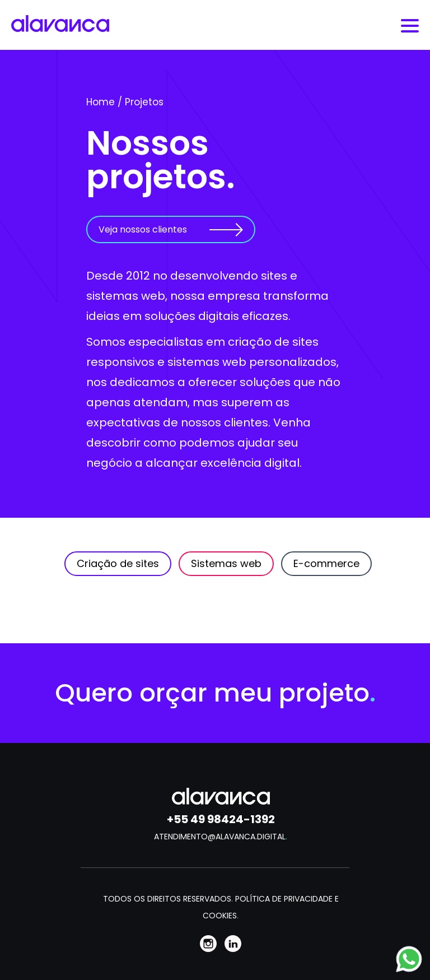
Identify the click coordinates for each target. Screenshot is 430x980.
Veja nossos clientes (143, 229)
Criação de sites (118, 563)
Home (101, 102)
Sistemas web (226, 563)
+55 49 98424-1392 (221, 819)
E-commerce (326, 563)
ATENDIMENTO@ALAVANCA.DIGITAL (221, 837)
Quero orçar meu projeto (215, 693)
